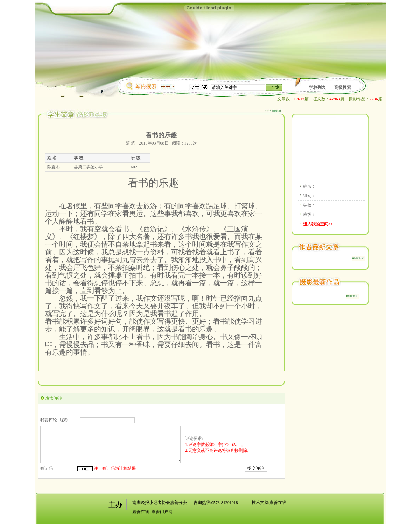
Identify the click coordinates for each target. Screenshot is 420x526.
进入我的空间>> (318, 224)
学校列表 (317, 87)
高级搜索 (343, 87)
